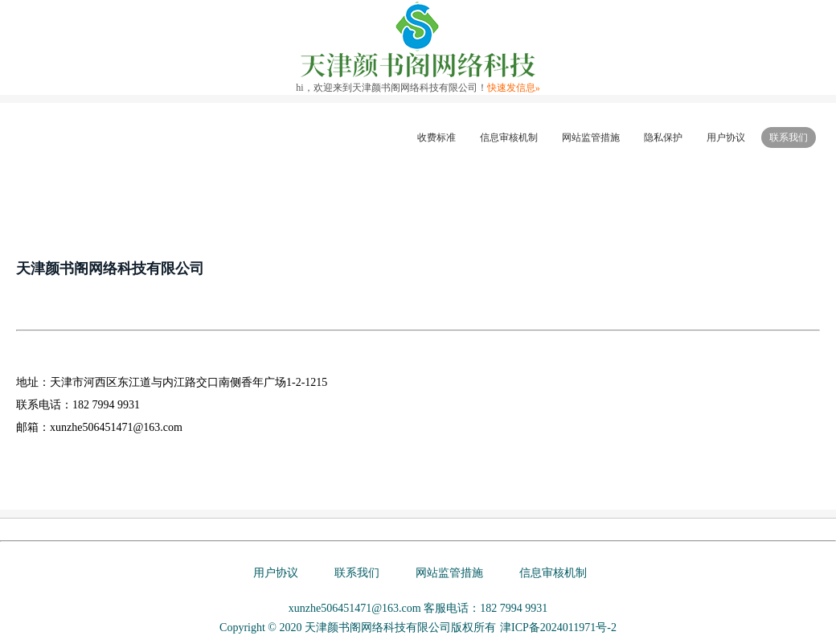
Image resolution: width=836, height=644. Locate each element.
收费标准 (436, 137)
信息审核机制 (509, 137)
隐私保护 (663, 137)
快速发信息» (514, 88)
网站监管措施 (591, 137)
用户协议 (726, 137)
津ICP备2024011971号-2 (558, 628)
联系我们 (789, 137)
